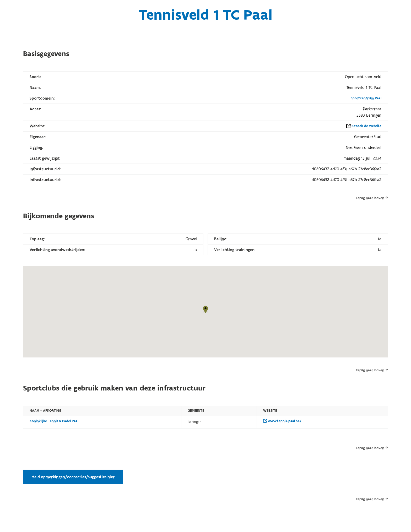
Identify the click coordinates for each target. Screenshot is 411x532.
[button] (206, 309)
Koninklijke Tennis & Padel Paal (54, 421)
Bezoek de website (366, 126)
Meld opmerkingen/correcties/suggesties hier (73, 477)
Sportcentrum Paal (366, 98)
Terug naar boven (372, 198)
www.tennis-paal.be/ (282, 421)
